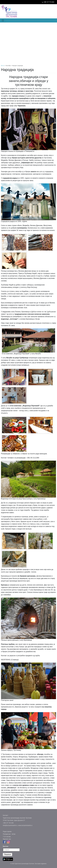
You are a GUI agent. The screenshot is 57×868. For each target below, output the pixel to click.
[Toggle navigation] (3, 20)
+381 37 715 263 (49, 2)
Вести (3, 66)
